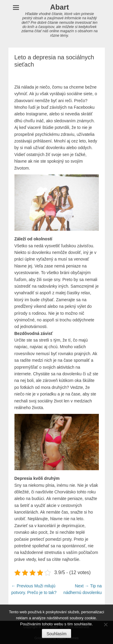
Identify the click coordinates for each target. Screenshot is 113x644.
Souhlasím (56, 634)
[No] (105, 624)
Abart (60, 7)
